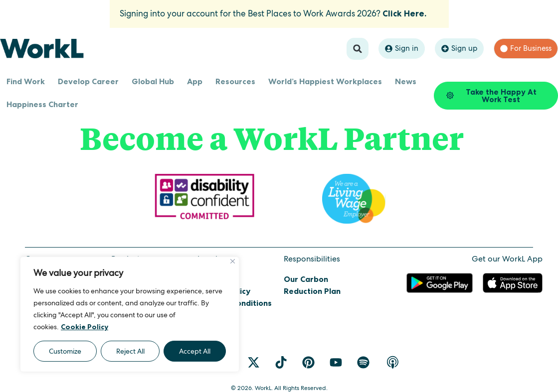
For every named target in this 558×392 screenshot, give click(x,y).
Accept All (195, 351)
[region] (130, 314)
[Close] (233, 261)
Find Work (26, 81)
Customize (65, 351)
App (195, 81)
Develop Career (88, 81)
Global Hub (153, 81)
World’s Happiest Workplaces (325, 81)
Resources (235, 81)
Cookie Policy (85, 327)
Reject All (130, 351)
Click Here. (404, 13)
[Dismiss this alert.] (437, 8)
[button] (358, 49)
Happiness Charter (42, 104)
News (406, 81)
